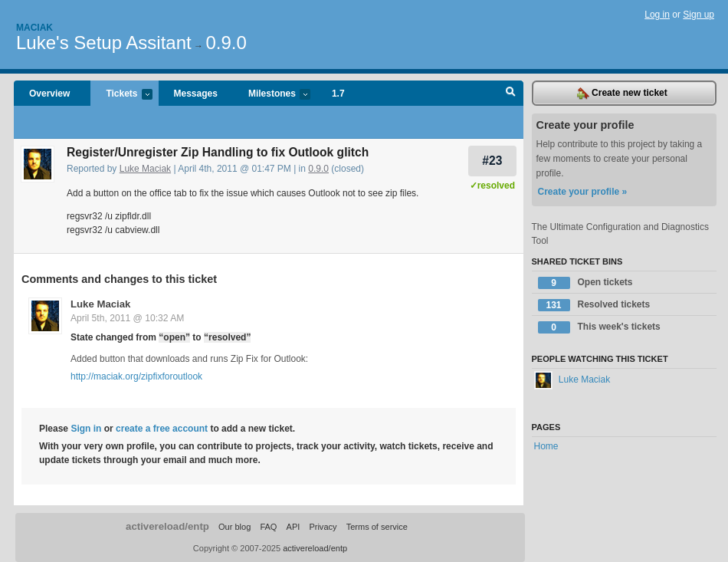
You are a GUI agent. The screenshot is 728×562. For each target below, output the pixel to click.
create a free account (162, 429)
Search (511, 94)
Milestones (272, 95)
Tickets (121, 95)
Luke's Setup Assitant (104, 43)
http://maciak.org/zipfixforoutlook (136, 376)
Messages (196, 94)
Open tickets (585, 283)
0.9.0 (226, 43)
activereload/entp (167, 526)
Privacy (323, 527)
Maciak (34, 28)
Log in (657, 15)
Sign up (698, 15)
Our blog (234, 527)
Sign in (86, 429)
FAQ (268, 527)
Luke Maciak (145, 169)
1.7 (338, 94)
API (293, 527)
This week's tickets (599, 327)
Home (546, 446)
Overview (49, 94)
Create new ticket (622, 94)
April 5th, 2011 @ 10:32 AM (127, 318)
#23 (492, 161)
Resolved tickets (594, 305)
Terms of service (377, 527)
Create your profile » (583, 192)
